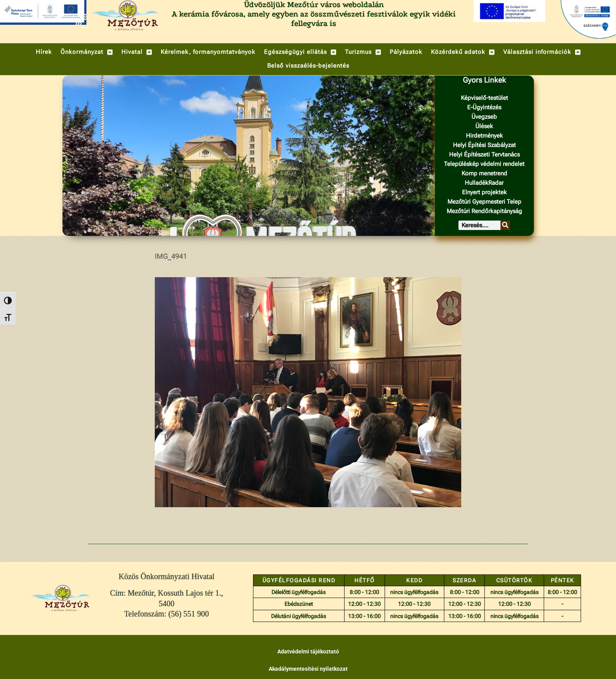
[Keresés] (505, 225)
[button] (87, 52)
